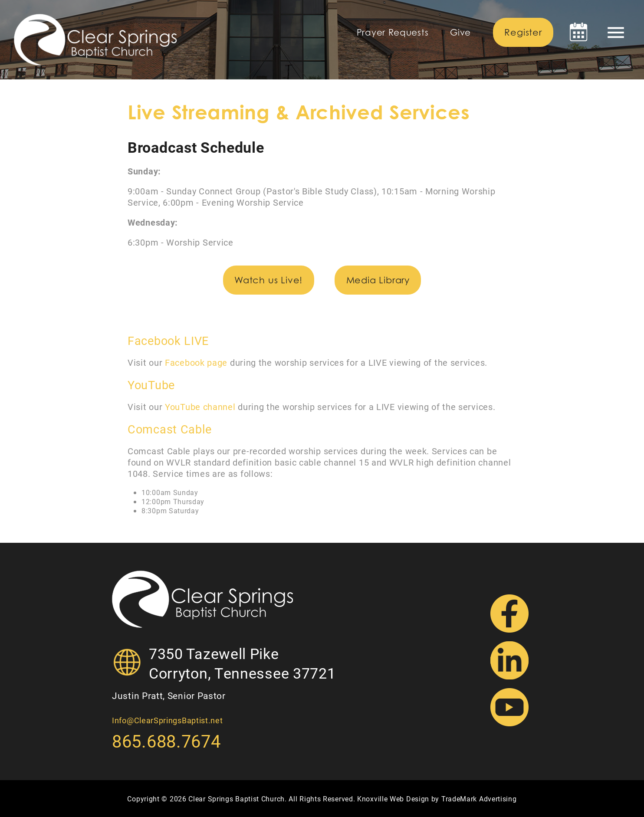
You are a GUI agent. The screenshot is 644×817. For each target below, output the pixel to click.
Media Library (378, 280)
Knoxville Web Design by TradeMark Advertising (437, 799)
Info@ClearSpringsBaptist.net (168, 720)
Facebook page (196, 362)
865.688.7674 (166, 741)
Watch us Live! (268, 280)
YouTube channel (200, 407)
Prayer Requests (393, 33)
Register (523, 32)
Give (460, 33)
